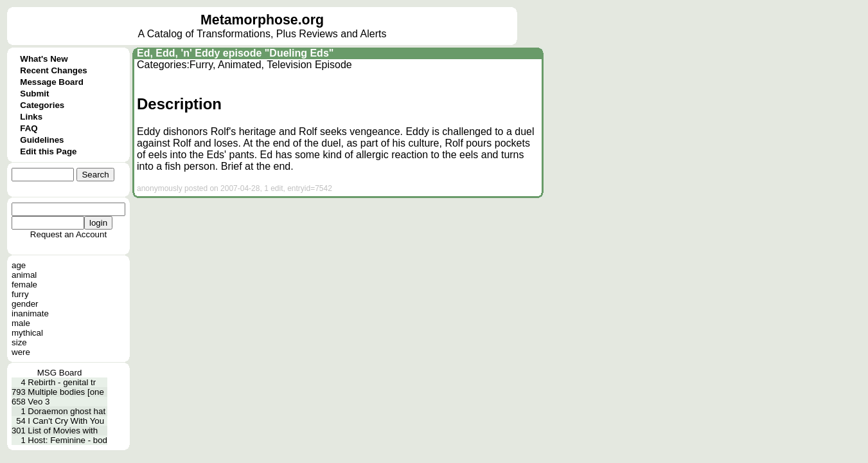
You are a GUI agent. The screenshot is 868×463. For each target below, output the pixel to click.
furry (20, 294)
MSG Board (60, 373)
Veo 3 (39, 402)
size (19, 342)
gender (25, 304)
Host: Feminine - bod (67, 440)
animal (24, 275)
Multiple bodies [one (66, 392)
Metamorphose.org (262, 20)
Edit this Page (48, 151)
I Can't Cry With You (66, 421)
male (21, 323)
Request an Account (68, 234)
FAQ (29, 128)
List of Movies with (63, 431)
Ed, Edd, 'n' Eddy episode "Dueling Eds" (235, 53)
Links (31, 117)
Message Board (52, 82)
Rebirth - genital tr (62, 382)
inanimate (30, 313)
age (19, 265)
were (21, 352)
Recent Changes (53, 70)
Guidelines (42, 140)
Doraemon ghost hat (66, 411)
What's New (44, 59)
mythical (27, 333)
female (24, 285)
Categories (42, 105)
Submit (34, 94)
